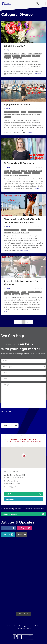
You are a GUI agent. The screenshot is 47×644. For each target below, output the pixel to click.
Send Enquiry (8, 425)
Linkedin (7, 535)
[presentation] (15, 417)
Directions (10, 499)
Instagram (23, 528)
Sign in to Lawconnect (12, 514)
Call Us (9, 494)
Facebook (7, 528)
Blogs (20, 535)
